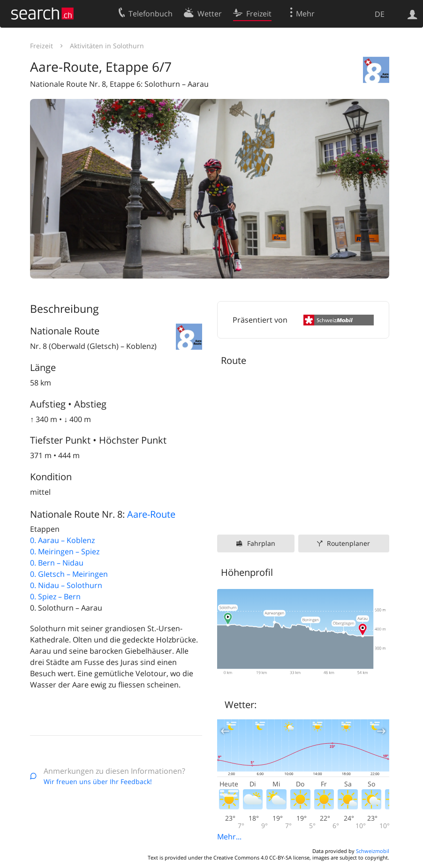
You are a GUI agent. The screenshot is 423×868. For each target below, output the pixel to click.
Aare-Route (151, 514)
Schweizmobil (373, 851)
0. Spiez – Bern (55, 596)
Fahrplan (261, 543)
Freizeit (42, 46)
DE (380, 14)
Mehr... (229, 837)
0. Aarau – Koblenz (62, 540)
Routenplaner (348, 543)
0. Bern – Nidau (57, 563)
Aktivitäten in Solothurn (107, 46)
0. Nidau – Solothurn (66, 585)
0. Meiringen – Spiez (65, 551)
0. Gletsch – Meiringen (69, 574)
